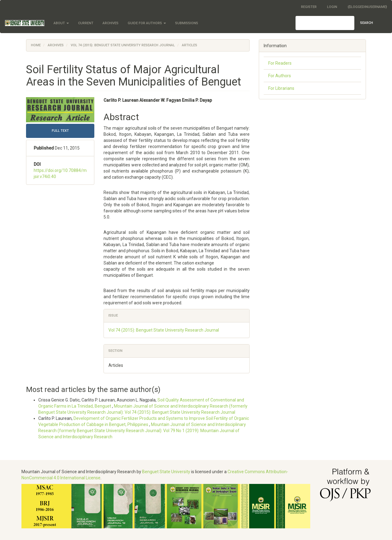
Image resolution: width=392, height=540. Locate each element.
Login (332, 7)
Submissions (187, 23)
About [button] (61, 23)
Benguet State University (166, 472)
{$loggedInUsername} (367, 7)
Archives (111, 23)
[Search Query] (325, 23)
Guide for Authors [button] (147, 23)
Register (309, 7)
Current (86, 23)
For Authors (280, 76)
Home (36, 45)
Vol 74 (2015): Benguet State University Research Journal (123, 45)
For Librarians (281, 88)
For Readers (280, 63)
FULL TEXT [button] (60, 131)
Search (367, 23)
